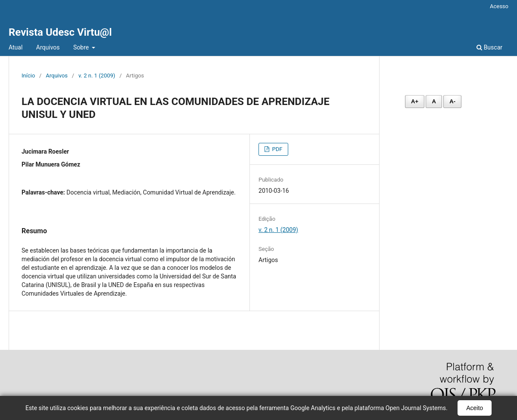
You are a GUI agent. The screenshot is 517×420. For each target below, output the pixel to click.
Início (28, 76)
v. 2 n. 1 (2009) (97, 76)
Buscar (489, 47)
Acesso (499, 6)
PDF (276, 149)
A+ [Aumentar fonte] (415, 101)
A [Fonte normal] (434, 101)
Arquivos (48, 47)
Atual (16, 47)
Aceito (475, 408)
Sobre (82, 47)
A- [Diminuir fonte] (452, 101)
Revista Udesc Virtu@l (60, 32)
